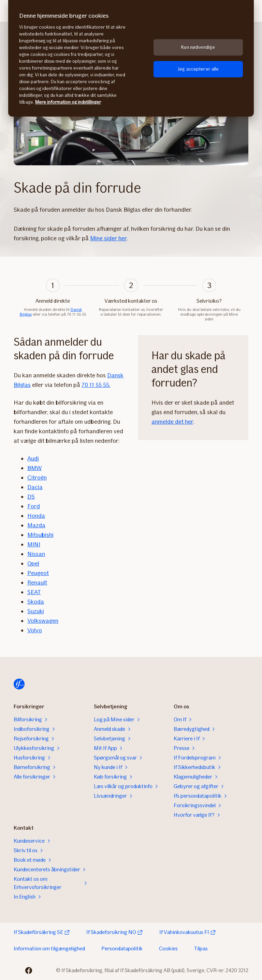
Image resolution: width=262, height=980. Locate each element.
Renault (37, 583)
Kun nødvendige (198, 47)
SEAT (34, 592)
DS (31, 497)
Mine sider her (108, 238)
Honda (36, 516)
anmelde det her (172, 422)
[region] (131, 58)
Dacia (35, 487)
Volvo (35, 630)
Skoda (36, 602)
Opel (33, 563)
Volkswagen (43, 621)
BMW (34, 468)
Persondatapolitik (122, 948)
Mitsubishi (40, 535)
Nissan (36, 554)
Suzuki (36, 611)
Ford (34, 506)
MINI (34, 544)
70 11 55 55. (96, 385)
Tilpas (201, 948)
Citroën (37, 478)
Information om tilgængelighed (49, 948)
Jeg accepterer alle (198, 69)
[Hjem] (19, 684)
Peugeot (38, 573)
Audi (33, 458)
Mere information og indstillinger (68, 102)
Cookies (168, 948)
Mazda (36, 525)
